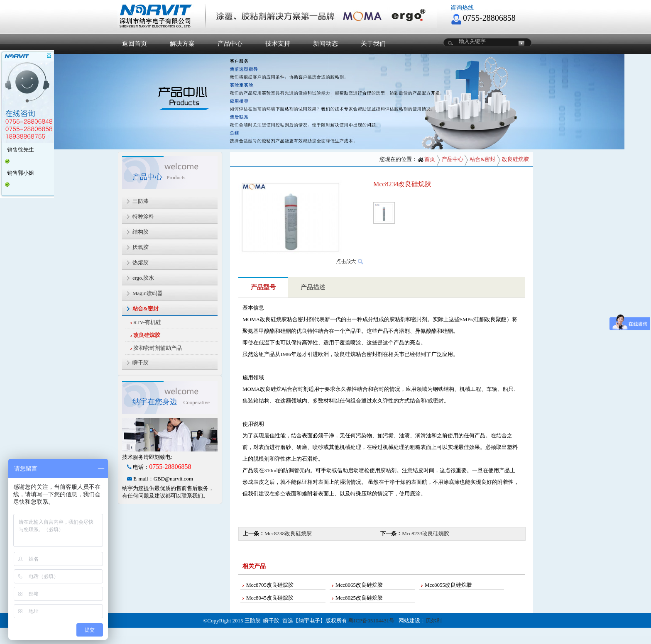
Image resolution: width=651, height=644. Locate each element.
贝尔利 (434, 621)
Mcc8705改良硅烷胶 (270, 585)
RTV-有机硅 (147, 322)
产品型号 (263, 287)
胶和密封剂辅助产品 (158, 348)
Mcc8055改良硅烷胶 (448, 585)
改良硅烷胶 (147, 335)
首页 (426, 159)
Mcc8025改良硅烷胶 (359, 598)
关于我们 (373, 44)
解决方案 (182, 44)
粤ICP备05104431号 (371, 621)
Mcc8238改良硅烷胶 (288, 533)
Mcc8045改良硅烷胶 (270, 598)
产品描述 (313, 287)
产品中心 (230, 44)
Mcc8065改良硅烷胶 (359, 585)
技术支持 (278, 44)
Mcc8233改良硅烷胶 (426, 533)
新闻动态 (325, 44)
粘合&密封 (482, 159)
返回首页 (135, 44)
